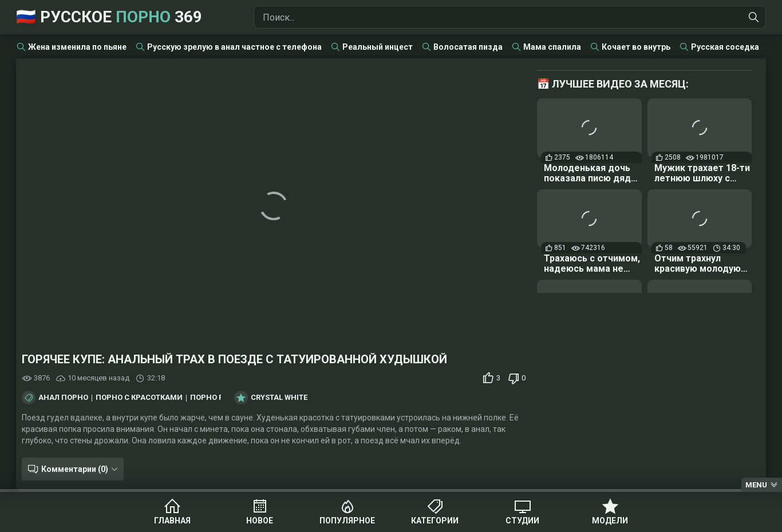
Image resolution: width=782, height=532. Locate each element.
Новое (260, 521)
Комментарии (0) (75, 469)
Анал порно (63, 398)
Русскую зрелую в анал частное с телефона (234, 47)
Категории (435, 521)
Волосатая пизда (468, 47)
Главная (172, 521)
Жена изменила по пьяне (77, 47)
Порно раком (218, 398)
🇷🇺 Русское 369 (109, 17)
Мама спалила (552, 47)
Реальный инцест (378, 47)
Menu (756, 485)
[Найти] (754, 17)
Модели (610, 521)
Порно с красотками (139, 398)
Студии (522, 521)
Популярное (347, 521)
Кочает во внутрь (636, 47)
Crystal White (279, 398)
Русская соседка (725, 47)
